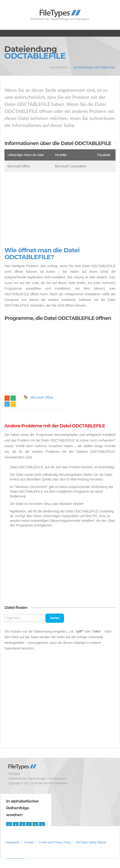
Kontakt (29, 842)
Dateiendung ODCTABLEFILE (94, 68)
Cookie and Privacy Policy (55, 842)
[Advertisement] (60, 209)
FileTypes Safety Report (91, 842)
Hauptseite (59, 68)
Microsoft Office (42, 397)
